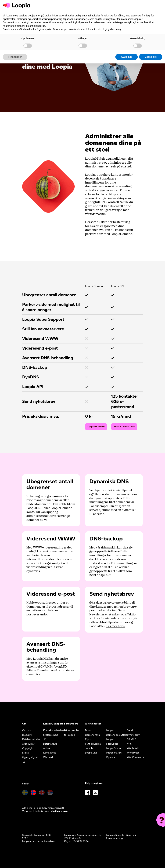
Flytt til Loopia (93, 744)
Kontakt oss (50, 753)
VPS (129, 744)
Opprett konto (96, 427)
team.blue (50, 841)
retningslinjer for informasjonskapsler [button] (122, 19)
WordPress (133, 753)
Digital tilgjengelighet (30, 755)
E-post (89, 739)
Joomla (89, 748)
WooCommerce (136, 757)
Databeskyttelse (31, 739)
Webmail (48, 757)
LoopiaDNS (91, 753)
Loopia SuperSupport (43, 319)
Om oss (26, 730)
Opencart (111, 757)
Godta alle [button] (151, 57)
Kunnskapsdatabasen (55, 730)
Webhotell (133, 748)
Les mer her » (115, 626)
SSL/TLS (132, 739)
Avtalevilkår (28, 744)
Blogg (26, 735)
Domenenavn (92, 735)
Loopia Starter (114, 748)
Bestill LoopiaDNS (124, 427)
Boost (88, 730)
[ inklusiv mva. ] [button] (42, 811)
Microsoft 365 (114, 753)
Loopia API (33, 387)
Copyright (28, 748)
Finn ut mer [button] (15, 57)
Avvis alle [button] (127, 57)
